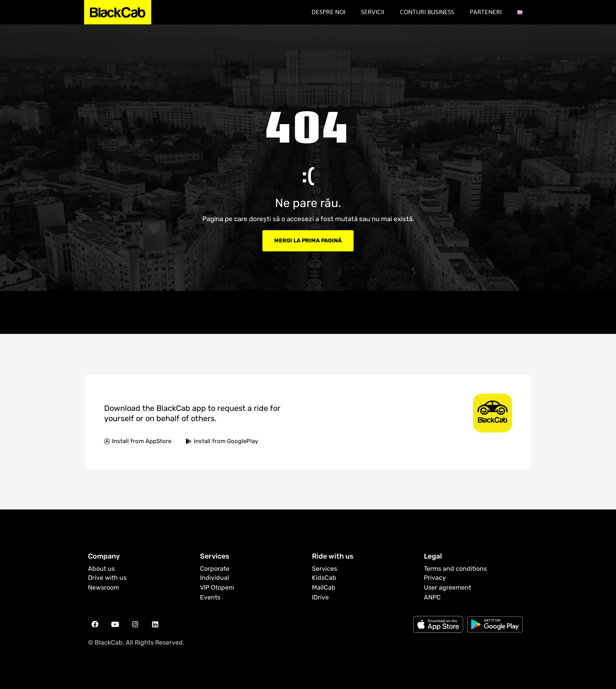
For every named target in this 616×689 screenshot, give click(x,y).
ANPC (432, 597)
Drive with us (107, 578)
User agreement (447, 587)
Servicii (373, 12)
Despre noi (328, 12)
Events (210, 597)
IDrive (320, 597)
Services (324, 569)
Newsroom (104, 587)
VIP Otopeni (217, 587)
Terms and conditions (455, 569)
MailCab (324, 587)
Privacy (435, 578)
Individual (214, 578)
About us (101, 569)
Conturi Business (427, 12)
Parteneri (486, 12)
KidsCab (324, 578)
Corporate (215, 569)
